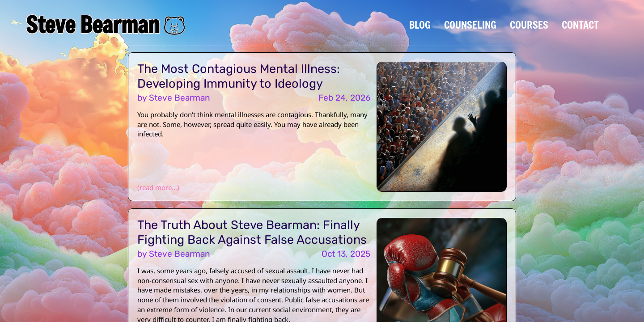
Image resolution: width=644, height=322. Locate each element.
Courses (529, 25)
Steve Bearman (93, 24)
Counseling (470, 25)
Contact (580, 25)
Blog (420, 25)
